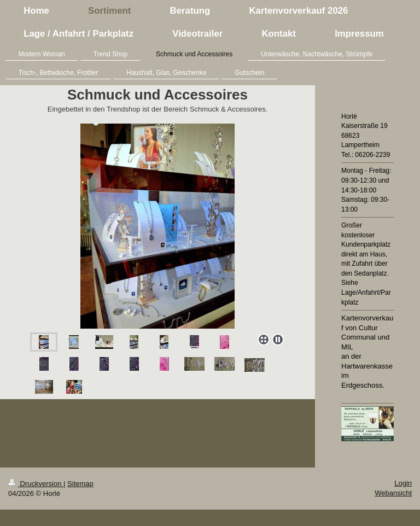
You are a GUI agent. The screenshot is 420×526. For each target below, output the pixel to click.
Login (403, 483)
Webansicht (393, 493)
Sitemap (80, 484)
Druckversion (36, 484)
